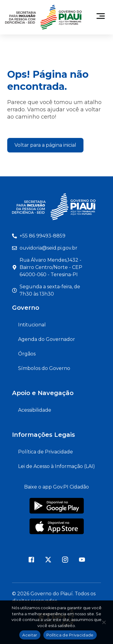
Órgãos (27, 354)
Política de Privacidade (46, 452)
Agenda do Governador (47, 339)
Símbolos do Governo (44, 368)
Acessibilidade (35, 410)
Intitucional (32, 325)
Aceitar (30, 635)
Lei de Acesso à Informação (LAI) (56, 466)
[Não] (104, 624)
